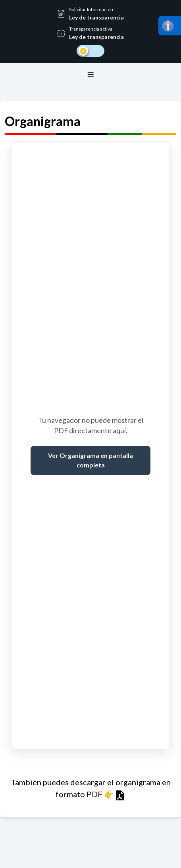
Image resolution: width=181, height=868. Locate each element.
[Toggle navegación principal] (90, 74)
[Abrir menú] (170, 26)
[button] (90, 14)
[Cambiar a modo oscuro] (90, 51)
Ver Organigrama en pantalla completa (90, 460)
